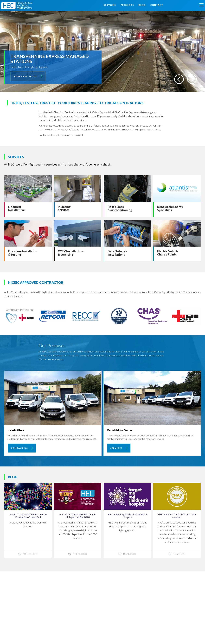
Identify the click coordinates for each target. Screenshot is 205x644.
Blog (142, 5)
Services (110, 5)
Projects (127, 5)
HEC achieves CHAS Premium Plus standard (177, 516)
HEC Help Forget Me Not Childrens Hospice (127, 516)
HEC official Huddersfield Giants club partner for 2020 (78, 516)
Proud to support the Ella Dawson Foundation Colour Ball (28, 516)
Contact (157, 5)
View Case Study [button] (26, 76)
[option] (102, 52)
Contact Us (19, 448)
